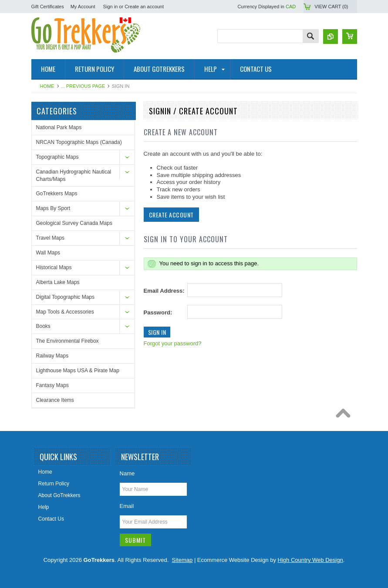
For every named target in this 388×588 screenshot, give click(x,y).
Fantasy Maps (52, 385)
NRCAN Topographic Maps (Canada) (79, 142)
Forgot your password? (173, 343)
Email (127, 506)
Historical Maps (54, 267)
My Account (83, 7)
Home (47, 86)
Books (43, 326)
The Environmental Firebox (67, 341)
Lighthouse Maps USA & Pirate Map (78, 371)
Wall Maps (48, 253)
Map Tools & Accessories (65, 312)
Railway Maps (52, 356)
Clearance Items (55, 400)
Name (127, 473)
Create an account (144, 7)
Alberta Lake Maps (58, 282)
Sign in (111, 7)
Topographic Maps (57, 157)
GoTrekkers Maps (57, 194)
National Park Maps (59, 127)
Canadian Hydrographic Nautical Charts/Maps (74, 175)
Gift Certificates (48, 7)
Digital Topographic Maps (66, 297)
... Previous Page (83, 86)
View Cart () (331, 7)
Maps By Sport (53, 208)
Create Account (171, 215)
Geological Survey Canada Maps (74, 223)
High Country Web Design (310, 560)
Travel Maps (51, 238)
